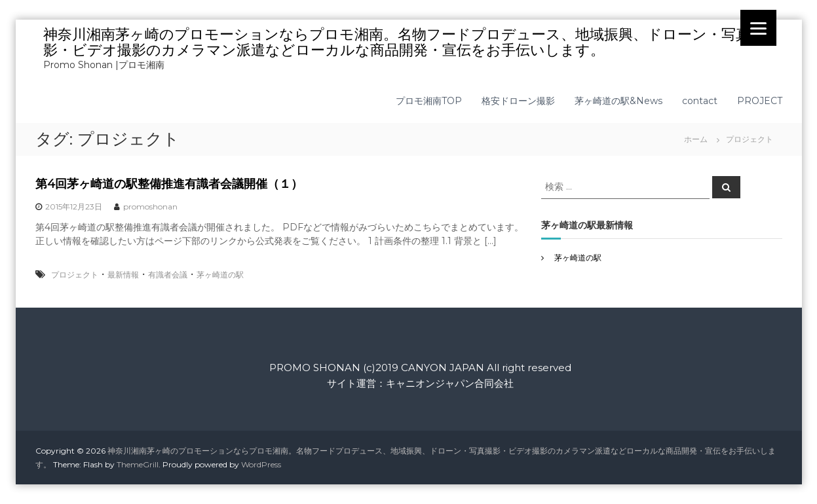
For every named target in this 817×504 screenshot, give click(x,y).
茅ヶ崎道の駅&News (618, 101)
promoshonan (150, 207)
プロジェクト (75, 275)
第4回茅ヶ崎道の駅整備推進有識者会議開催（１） (169, 184)
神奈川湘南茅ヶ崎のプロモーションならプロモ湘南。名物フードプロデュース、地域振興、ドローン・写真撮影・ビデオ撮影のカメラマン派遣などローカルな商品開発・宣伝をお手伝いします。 (404, 42)
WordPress (261, 464)
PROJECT (760, 101)
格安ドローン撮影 (518, 101)
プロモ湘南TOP (429, 101)
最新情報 (123, 275)
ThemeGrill (138, 464)
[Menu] (758, 28)
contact (700, 101)
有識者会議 (168, 275)
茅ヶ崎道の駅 (220, 275)
